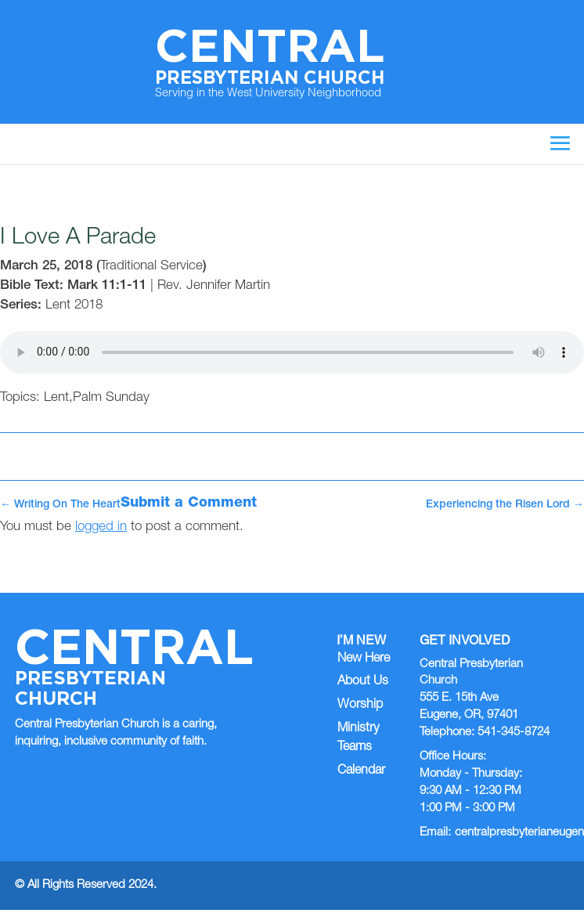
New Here (364, 659)
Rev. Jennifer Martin (214, 286)
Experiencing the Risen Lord (505, 505)
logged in (101, 527)
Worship (360, 706)
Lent (56, 398)
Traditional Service (151, 267)
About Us (363, 682)
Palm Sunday (111, 398)
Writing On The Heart (60, 505)
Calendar (361, 771)
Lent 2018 (74, 306)
